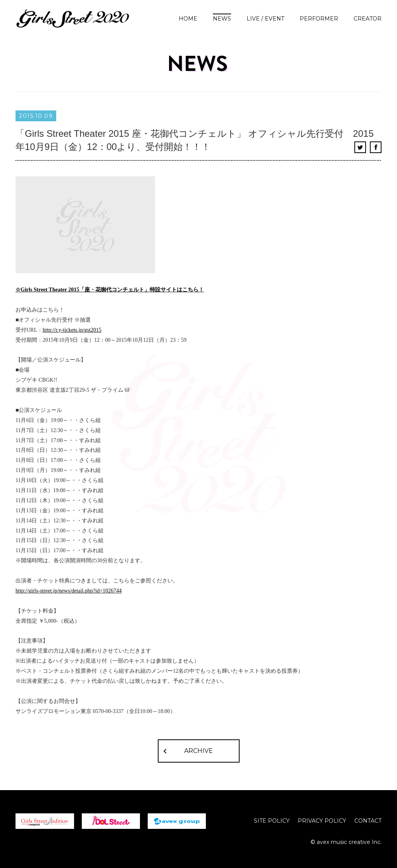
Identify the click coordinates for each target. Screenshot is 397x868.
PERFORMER (319, 19)
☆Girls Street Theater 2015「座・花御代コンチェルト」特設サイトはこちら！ (110, 290)
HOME (188, 19)
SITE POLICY (272, 821)
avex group (177, 821)
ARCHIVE (198, 751)
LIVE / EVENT (265, 19)
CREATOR (368, 19)
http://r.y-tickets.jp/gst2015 (72, 330)
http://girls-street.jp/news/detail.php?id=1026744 (69, 591)
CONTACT (368, 821)
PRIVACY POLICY (322, 821)
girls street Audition (45, 821)
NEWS (222, 19)
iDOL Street (111, 821)
